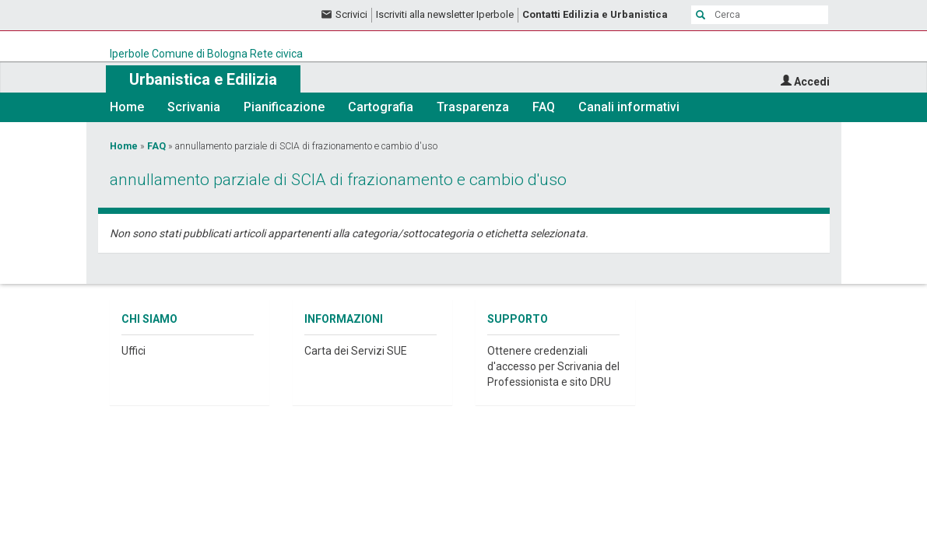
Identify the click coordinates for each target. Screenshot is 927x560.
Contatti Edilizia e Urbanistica (595, 14)
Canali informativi (629, 107)
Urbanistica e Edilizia (203, 79)
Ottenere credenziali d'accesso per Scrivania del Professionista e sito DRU (553, 366)
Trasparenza (473, 107)
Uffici (133, 351)
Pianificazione (284, 107)
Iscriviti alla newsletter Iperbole (445, 14)
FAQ (544, 107)
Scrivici (351, 14)
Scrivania (194, 107)
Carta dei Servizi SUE (356, 351)
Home (127, 107)
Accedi (812, 82)
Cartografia (381, 107)
